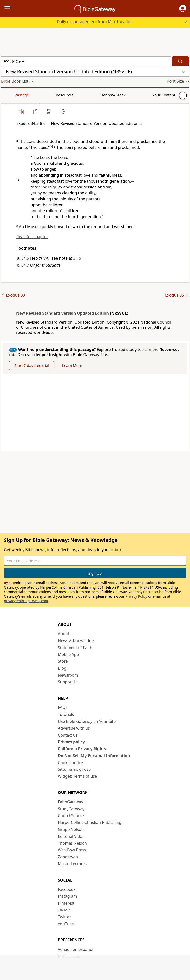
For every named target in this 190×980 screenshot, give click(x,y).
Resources (36, 95)
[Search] (180, 61)
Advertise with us (74, 728)
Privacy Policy (136, 596)
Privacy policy (71, 742)
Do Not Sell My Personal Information (94, 756)
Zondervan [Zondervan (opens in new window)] (68, 857)
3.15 (77, 258)
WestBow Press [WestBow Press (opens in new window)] (72, 850)
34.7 (25, 265)
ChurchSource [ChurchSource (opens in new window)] (71, 816)
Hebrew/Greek (66, 95)
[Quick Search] (86, 61)
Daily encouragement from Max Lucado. (94, 22)
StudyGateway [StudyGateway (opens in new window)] (71, 809)
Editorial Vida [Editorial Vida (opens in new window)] (70, 836)
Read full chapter (32, 237)
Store (63, 661)
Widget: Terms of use (77, 776)
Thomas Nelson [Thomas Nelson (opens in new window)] (72, 843)
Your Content (98, 95)
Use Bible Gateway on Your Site (87, 721)
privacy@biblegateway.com (26, 601)
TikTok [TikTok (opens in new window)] (64, 910)
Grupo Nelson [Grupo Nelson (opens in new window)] (71, 829)
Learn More (72, 365)
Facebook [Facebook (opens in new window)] (67, 889)
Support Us (68, 682)
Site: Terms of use (74, 769)
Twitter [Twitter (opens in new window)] (64, 917)
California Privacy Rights (82, 749)
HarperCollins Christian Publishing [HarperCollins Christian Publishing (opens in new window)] (90, 822)
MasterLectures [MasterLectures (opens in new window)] (72, 864)
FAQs (63, 707)
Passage (12, 95)
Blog (62, 668)
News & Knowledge (76, 641)
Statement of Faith (75, 648)
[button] (183, 8)
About (63, 634)
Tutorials (66, 714)
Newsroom (68, 675)
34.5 (25, 258)
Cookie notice (71, 763)
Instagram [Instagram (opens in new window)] (68, 896)
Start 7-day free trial (32, 365)
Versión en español (76, 949)
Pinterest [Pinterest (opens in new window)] (66, 903)
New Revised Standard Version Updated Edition (62, 313)
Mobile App (68, 654)
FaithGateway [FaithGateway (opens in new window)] (71, 802)
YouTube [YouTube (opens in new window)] (66, 924)
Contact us (68, 735)
